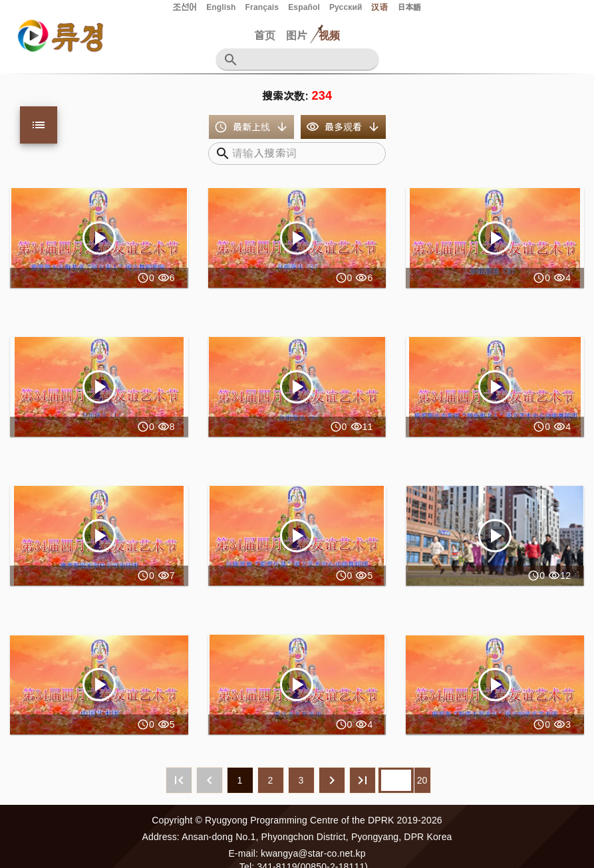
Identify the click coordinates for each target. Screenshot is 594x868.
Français (262, 7)
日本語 (409, 7)
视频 (329, 36)
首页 (265, 36)
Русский (346, 7)
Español (304, 7)
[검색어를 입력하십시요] (305, 59)
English (221, 7)
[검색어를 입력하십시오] (304, 154)
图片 (297, 36)
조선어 (185, 7)
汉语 (379, 7)
